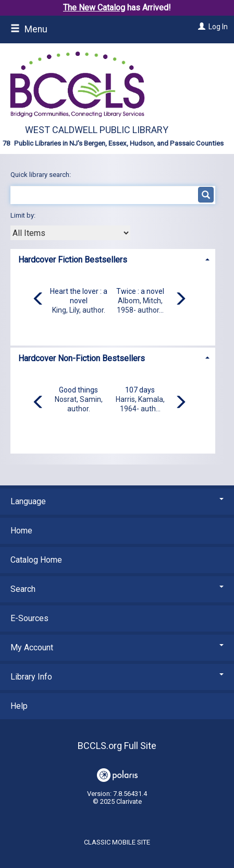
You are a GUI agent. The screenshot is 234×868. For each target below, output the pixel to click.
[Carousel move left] (39, 300)
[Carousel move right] (180, 300)
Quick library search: (41, 175)
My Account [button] (117, 647)
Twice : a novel (140, 291)
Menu (29, 29)
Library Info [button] (117, 677)
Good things (78, 390)
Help (19, 706)
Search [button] (117, 589)
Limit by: (24, 215)
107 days (140, 390)
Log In (218, 27)
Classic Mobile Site (117, 842)
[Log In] (200, 27)
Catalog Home (36, 560)
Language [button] (117, 501)
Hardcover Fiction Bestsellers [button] (73, 260)
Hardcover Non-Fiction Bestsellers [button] (82, 358)
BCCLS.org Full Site (117, 746)
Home (21, 531)
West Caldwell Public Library (97, 130)
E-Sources (29, 618)
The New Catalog (94, 8)
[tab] (113, 259)
